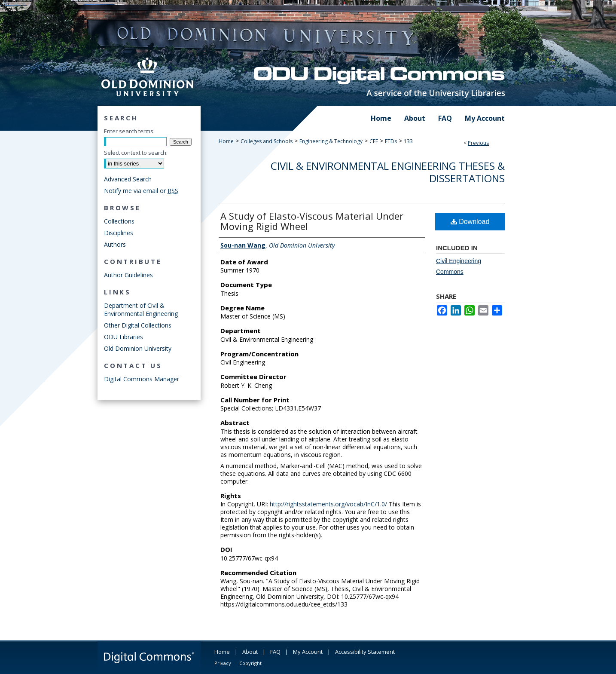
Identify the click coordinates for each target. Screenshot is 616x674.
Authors (115, 244)
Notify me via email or (141, 191)
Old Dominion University (138, 348)
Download (470, 222)
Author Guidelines (128, 275)
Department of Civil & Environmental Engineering (141, 309)
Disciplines (119, 233)
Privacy (223, 663)
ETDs (391, 141)
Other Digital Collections (138, 325)
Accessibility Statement (365, 652)
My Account (308, 652)
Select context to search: (136, 153)
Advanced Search (128, 179)
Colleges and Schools (267, 141)
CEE (374, 141)
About (250, 652)
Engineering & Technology (331, 141)
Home (226, 141)
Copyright (250, 663)
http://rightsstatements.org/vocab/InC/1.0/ (328, 504)
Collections (119, 221)
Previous (478, 143)
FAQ (275, 652)
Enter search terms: (129, 131)
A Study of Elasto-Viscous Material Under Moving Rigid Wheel (312, 221)
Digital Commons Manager (142, 379)
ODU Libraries (124, 337)
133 (408, 141)
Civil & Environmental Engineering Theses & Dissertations (388, 172)
